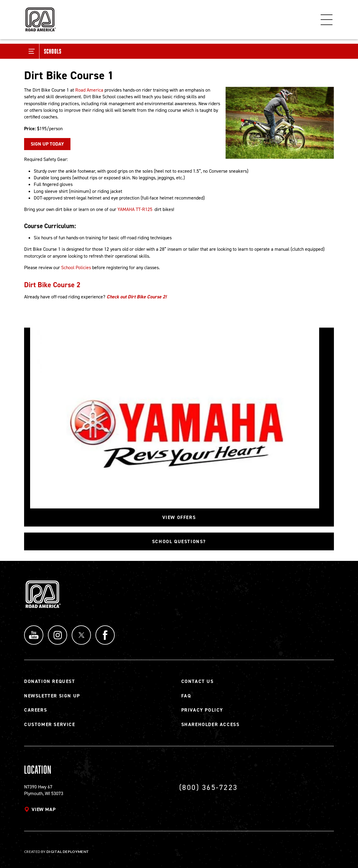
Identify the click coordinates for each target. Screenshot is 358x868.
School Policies (76, 267)
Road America (89, 90)
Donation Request (50, 681)
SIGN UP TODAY (47, 144)
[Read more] (280, 123)
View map (44, 809)
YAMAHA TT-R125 (135, 209)
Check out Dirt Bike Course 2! (137, 297)
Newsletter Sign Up (52, 696)
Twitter (81, 635)
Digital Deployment (68, 852)
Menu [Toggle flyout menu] (327, 20)
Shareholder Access (210, 724)
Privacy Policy (202, 710)
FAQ (186, 696)
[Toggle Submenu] (32, 51)
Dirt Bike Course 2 (52, 285)
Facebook (105, 635)
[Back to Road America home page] (40, 17)
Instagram (58, 635)
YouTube (34, 635)
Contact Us (198, 681)
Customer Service (50, 724)
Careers (36, 710)
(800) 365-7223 (209, 787)
